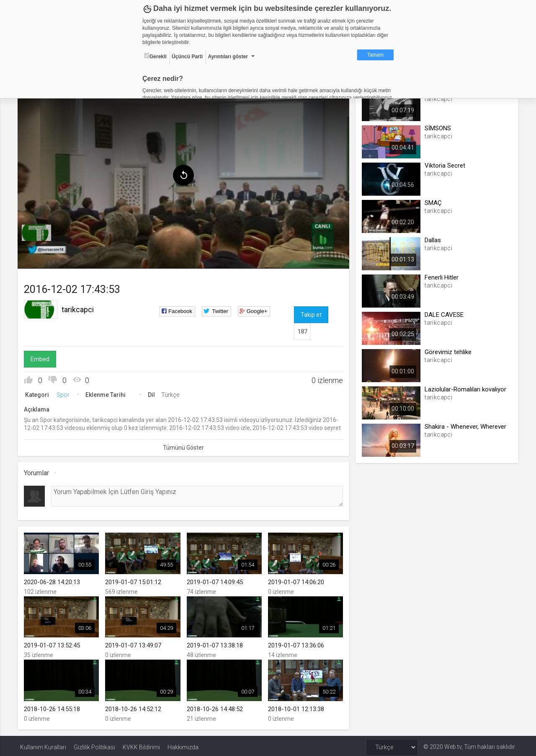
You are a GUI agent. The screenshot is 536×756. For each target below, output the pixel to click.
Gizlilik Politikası (94, 744)
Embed (43, 357)
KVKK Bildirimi (141, 744)
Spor (66, 393)
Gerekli (155, 56)
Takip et (311, 313)
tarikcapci (80, 308)
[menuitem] (39, 231)
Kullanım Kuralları (43, 744)
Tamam (375, 55)
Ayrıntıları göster (228, 57)
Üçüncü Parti (187, 57)
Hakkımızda (183, 744)
